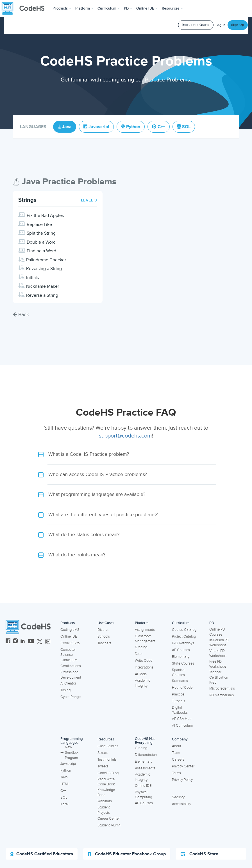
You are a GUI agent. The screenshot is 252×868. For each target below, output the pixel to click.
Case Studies (108, 746)
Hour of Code (182, 688)
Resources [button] (172, 8)
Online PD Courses (217, 632)
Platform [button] (84, 8)
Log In (221, 25)
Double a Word (41, 242)
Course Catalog (184, 630)
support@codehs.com (125, 436)
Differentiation (146, 755)
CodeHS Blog (108, 773)
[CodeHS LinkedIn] (23, 642)
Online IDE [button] (147, 8)
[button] (62, 8)
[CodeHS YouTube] (31, 642)
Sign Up (238, 25)
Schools (104, 636)
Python (66, 770)
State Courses (183, 663)
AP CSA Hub (182, 719)
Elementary (181, 657)
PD (212, 623)
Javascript (68, 764)
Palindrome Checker (46, 260)
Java (64, 777)
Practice (178, 694)
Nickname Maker (43, 286)
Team (176, 753)
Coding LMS (70, 630)
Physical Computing (143, 795)
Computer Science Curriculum (69, 655)
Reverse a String (42, 295)
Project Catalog (184, 636)
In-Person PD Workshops (219, 643)
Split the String (41, 233)
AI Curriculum (182, 726)
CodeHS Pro (70, 643)
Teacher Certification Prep (219, 677)
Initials (32, 278)
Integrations (144, 667)
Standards (180, 681)
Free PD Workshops (218, 664)
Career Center (109, 819)
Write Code (144, 661)
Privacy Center (183, 766)
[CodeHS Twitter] (40, 642)
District (103, 630)
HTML (65, 784)
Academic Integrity (142, 683)
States (103, 753)
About (177, 746)
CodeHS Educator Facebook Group (127, 854)
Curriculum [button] (109, 8)
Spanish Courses (178, 673)
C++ (63, 791)
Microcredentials (222, 688)
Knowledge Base (106, 793)
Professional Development (71, 675)
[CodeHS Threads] (48, 642)
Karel (64, 804)
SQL (64, 797)
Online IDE (69, 636)
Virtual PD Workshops (218, 653)
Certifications (71, 666)
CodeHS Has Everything (145, 741)
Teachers (104, 643)
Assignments (145, 630)
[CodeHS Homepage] (25, 8)
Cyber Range (71, 697)
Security (178, 797)
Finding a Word (41, 251)
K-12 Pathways (183, 643)
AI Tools (141, 674)
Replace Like (39, 225)
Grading (141, 647)
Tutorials (179, 701)
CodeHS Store (199, 854)
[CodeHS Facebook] (8, 642)
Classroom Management (145, 639)
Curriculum (181, 623)
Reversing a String (44, 269)
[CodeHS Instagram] (15, 642)
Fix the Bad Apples (45, 216)
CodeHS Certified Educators (42, 854)
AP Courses (181, 650)
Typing (65, 690)
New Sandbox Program (69, 752)
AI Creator (68, 683)
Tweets (103, 766)
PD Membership (222, 695)
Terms (176, 773)
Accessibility (181, 804)
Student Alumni (109, 825)
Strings (27, 200)
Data (139, 654)
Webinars (105, 801)
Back (21, 314)
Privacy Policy (182, 780)
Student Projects (104, 810)
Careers (178, 760)
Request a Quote (196, 25)
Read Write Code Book (106, 782)
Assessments (145, 768)
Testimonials (107, 760)
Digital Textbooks (180, 710)
